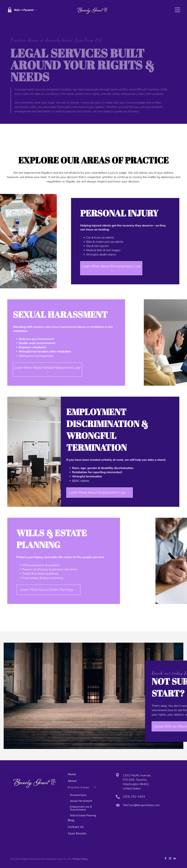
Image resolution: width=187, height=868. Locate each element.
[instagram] (170, 859)
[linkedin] (175, 859)
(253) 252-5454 (134, 796)
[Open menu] (178, 10)
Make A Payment (24, 10)
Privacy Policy (80, 859)
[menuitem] (88, 776)
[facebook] (166, 859)
